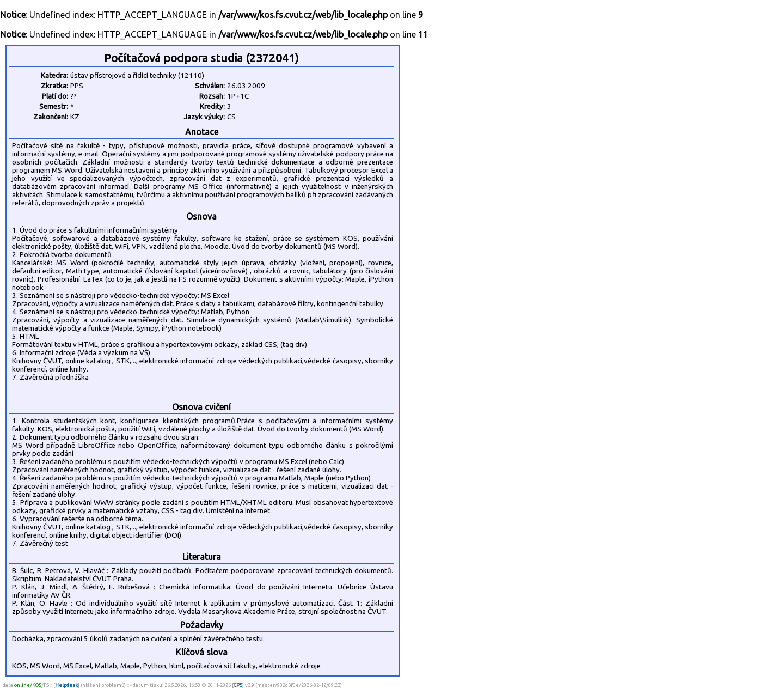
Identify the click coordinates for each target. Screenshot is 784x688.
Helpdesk (66, 685)
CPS (238, 685)
